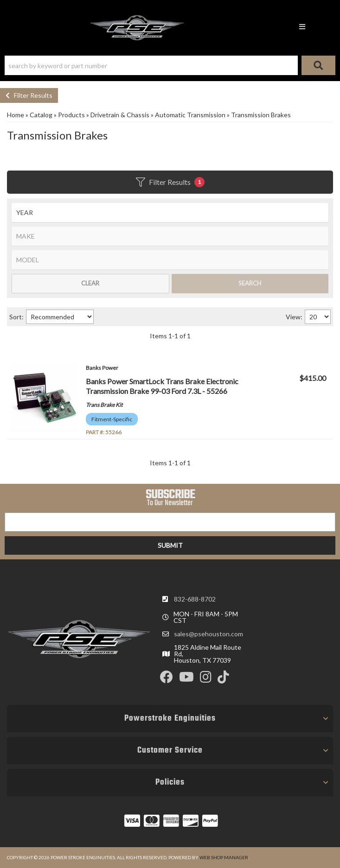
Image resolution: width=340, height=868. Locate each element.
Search (250, 283)
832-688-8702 (195, 599)
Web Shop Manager (224, 857)
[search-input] (151, 65)
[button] (170, 65)
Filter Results (29, 95)
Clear (90, 283)
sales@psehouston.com (208, 634)
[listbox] (170, 212)
